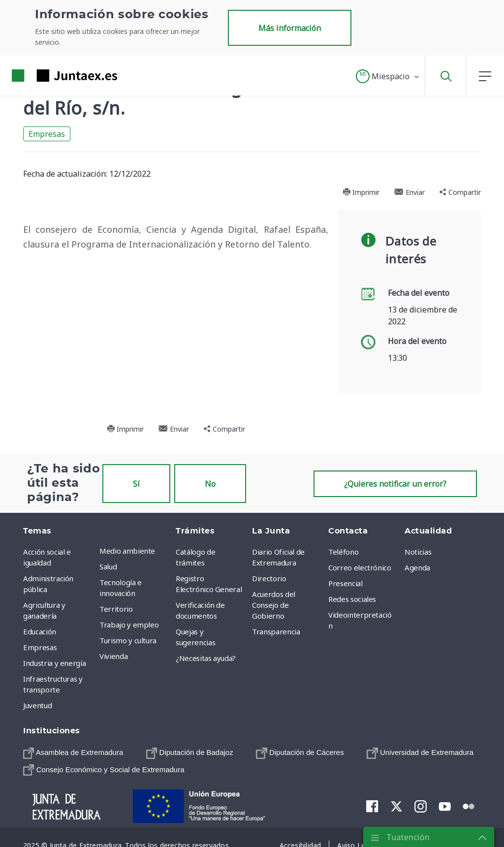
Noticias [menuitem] (418, 552)
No (210, 484)
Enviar (409, 192)
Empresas (47, 134)
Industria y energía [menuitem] (54, 663)
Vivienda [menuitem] (113, 656)
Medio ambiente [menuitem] (127, 551)
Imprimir (361, 192)
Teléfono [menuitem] (343, 552)
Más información (290, 28)
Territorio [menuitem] (116, 609)
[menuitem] (73, 753)
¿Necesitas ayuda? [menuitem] (206, 658)
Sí (136, 484)
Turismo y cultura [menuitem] (128, 640)
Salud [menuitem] (108, 566)
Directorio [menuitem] (269, 578)
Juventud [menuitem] (37, 705)
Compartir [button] (460, 192)
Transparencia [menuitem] (276, 631)
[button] (388, 76)
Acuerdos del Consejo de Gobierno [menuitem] (274, 605)
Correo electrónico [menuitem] (360, 567)
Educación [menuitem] (40, 631)
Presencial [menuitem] (346, 583)
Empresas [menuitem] (40, 647)
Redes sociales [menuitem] (352, 599)
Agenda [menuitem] (417, 567)
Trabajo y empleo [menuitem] (129, 625)
